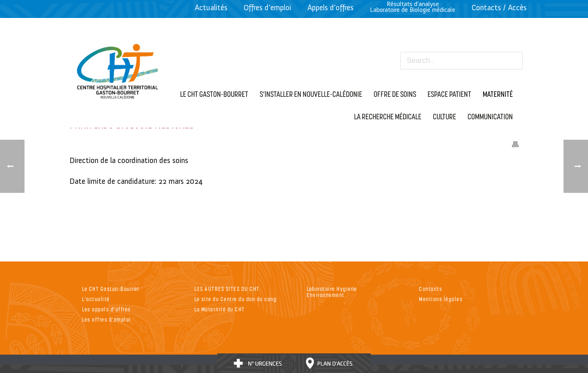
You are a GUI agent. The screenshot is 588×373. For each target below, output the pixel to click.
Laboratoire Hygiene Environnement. (332, 292)
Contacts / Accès (499, 8)
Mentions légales (441, 299)
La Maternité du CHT (220, 309)
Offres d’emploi (267, 8)
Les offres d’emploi (107, 319)
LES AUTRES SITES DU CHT (227, 289)
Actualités (211, 8)
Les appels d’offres (107, 309)
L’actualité (96, 299)
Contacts (431, 289)
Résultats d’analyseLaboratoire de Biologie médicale (413, 7)
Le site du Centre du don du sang (235, 299)
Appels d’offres (331, 8)
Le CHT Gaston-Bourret (111, 289)
